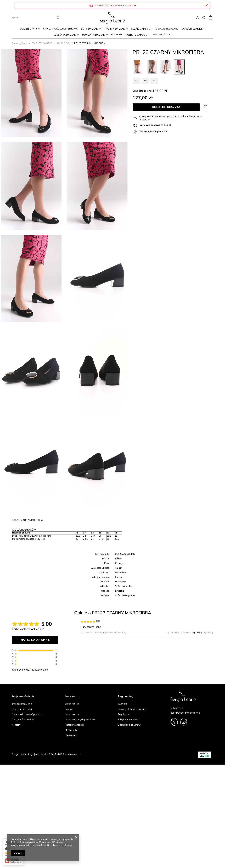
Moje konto (72, 697)
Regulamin (123, 715)
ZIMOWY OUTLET (162, 35)
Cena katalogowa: (142, 91)
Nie (209, 633)
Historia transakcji (74, 725)
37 (137, 81)
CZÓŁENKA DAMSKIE (65, 35)
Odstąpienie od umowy (130, 725)
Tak (197, 633)
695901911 (177, 708)
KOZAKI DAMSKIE (140, 29)
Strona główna (20, 43)
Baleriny (117, 35)
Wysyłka (122, 704)
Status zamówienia (22, 704)
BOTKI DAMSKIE (90, 29)
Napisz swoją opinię (35, 640)
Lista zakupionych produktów (80, 720)
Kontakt (16, 725)
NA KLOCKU (64, 43)
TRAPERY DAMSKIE (115, 29)
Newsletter (71, 735)
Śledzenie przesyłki (22, 709)
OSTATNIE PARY (29, 29)
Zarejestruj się (72, 704)
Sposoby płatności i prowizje (132, 709)
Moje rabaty (71, 730)
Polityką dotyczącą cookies (24, 842)
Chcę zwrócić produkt (23, 720)
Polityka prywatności (128, 720)
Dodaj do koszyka (166, 107)
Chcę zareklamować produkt (27, 715)
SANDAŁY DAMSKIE (192, 29)
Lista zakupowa (73, 715)
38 (145, 81)
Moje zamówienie (23, 697)
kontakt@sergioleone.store (185, 713)
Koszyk (69, 709)
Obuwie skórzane (167, 29)
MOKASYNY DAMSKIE (94, 35)
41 (154, 81)
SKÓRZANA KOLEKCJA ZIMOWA (60, 29)
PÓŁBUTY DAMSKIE (136, 35)
